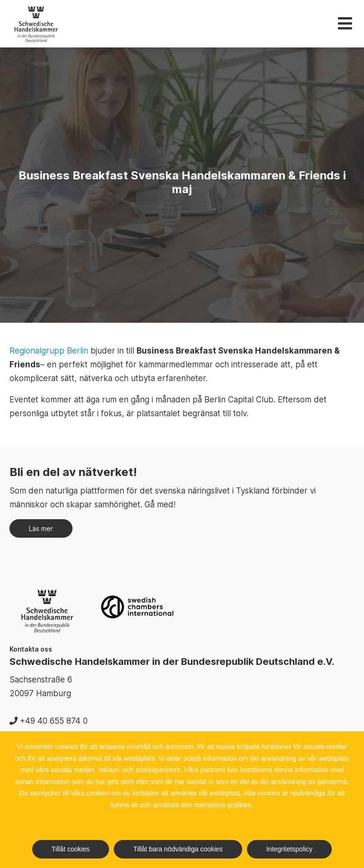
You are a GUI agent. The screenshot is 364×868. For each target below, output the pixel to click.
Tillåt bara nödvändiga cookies (178, 849)
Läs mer (41, 528)
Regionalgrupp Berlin (49, 351)
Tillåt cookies (71, 849)
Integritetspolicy (289, 849)
